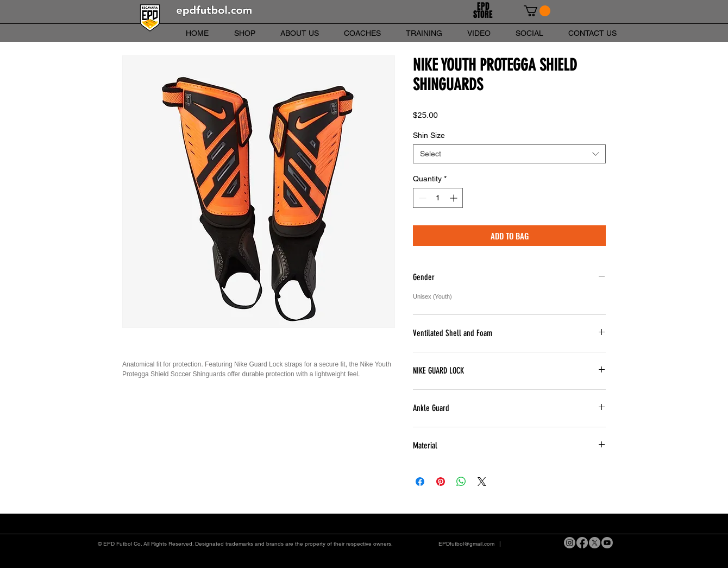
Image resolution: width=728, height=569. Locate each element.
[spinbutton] (438, 198)
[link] (537, 11)
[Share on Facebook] (420, 482)
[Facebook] (582, 543)
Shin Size (429, 135)
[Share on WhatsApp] (461, 482)
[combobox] (509, 154)
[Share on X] (482, 482)
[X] (595, 543)
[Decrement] (421, 198)
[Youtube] (607, 543)
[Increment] (454, 198)
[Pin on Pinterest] (441, 482)
